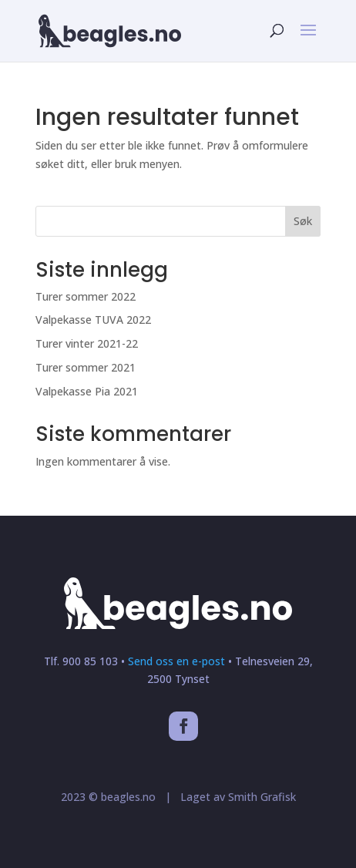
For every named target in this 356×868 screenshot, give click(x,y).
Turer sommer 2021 (86, 367)
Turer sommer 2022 (86, 296)
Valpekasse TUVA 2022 (93, 320)
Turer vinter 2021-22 (87, 343)
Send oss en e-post (176, 661)
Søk (303, 221)
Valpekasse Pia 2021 (87, 391)
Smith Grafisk (260, 797)
